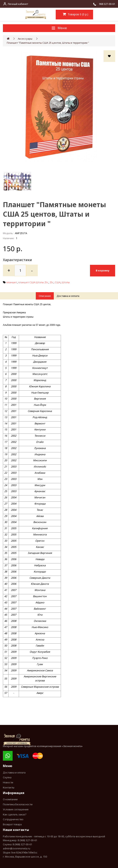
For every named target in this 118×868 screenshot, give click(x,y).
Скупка (7, 777)
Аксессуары (25, 39)
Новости (8, 782)
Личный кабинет (18, 4)
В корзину (103, 270)
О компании (10, 799)
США (58, 282)
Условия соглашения (16, 809)
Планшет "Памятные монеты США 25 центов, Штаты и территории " (48, 43)
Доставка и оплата (68, 296)
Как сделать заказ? (15, 814)
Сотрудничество (13, 819)
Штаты (66, 282)
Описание (45, 296)
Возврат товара (12, 824)
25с (52, 282)
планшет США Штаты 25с (33, 282)
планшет (12, 282)
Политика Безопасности (18, 804)
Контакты (9, 787)
